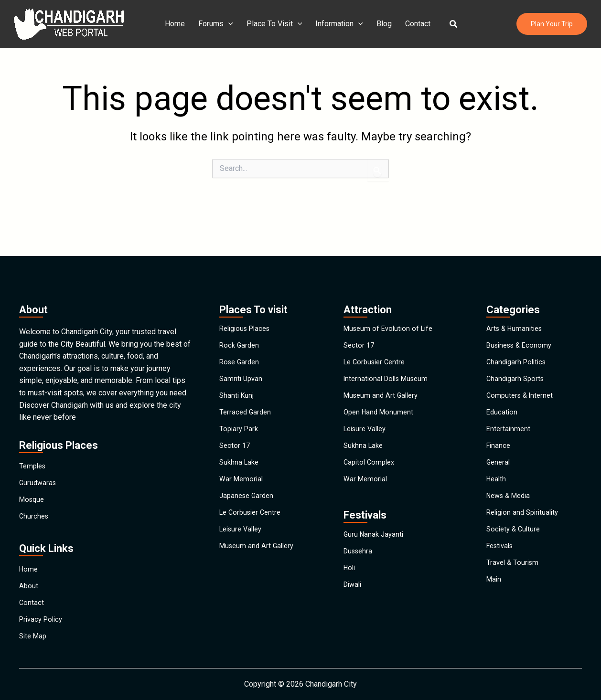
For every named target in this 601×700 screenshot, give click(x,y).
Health (497, 482)
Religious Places (248, 284)
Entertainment (509, 416)
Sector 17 (236, 438)
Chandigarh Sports (517, 350)
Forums (220, 24)
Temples (34, 421)
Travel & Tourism (514, 591)
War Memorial (242, 482)
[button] (448, 24)
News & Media (511, 504)
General (499, 460)
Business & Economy (522, 306)
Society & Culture (515, 547)
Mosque (33, 465)
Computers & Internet (522, 372)
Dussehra (360, 564)
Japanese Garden (248, 504)
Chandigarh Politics (519, 328)
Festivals (502, 569)
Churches (35, 487)
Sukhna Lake (240, 460)
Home (181, 24)
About (29, 567)
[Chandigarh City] (69, 23)
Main (494, 613)
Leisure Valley (243, 547)
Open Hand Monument (381, 394)
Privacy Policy (43, 611)
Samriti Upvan (242, 350)
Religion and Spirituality (526, 525)
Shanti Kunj (237, 372)
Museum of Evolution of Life (391, 284)
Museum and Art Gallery (259, 569)
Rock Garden (240, 306)
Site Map (34, 633)
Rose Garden (241, 328)
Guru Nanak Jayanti (375, 542)
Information (339, 24)
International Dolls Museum (389, 350)
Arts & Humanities (516, 284)
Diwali (354, 608)
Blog (382, 24)
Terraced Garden (247, 394)
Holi (350, 586)
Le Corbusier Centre (253, 525)
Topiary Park (240, 416)
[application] (232, 24)
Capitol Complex (371, 460)
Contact (414, 24)
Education (503, 394)
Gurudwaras (39, 443)
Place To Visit (276, 24)
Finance (499, 438)
